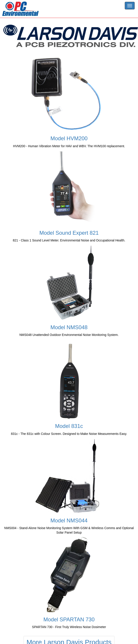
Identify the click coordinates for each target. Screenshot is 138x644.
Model (69, 138)
